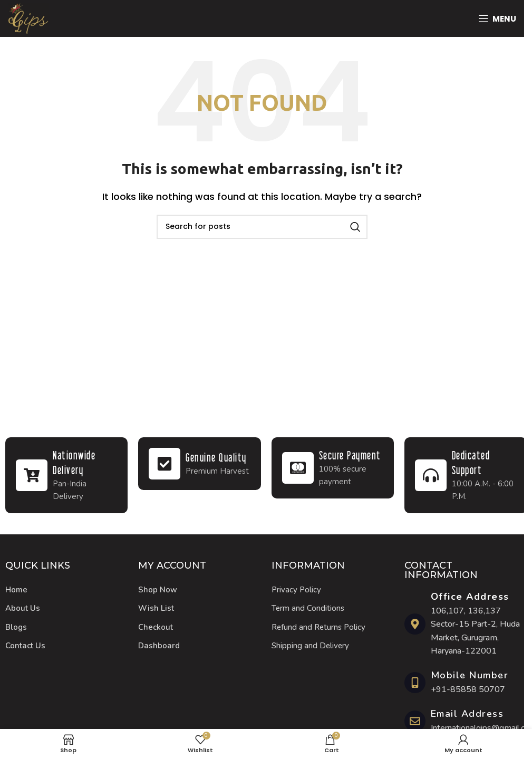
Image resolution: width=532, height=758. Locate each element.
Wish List (156, 608)
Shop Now (158, 590)
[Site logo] (28, 18)
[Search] (262, 227)
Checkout (156, 627)
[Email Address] (415, 721)
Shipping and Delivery (310, 646)
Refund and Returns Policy (318, 627)
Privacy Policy (296, 590)
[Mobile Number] (415, 683)
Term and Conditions (308, 608)
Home (16, 590)
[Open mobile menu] (497, 18)
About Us (23, 608)
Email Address (467, 714)
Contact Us (25, 646)
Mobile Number (470, 675)
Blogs (16, 627)
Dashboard (159, 646)
